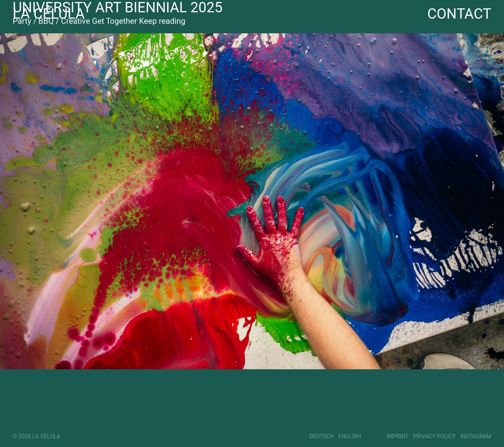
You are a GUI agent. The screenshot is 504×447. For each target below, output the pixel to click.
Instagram (476, 437)
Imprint (398, 437)
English (350, 437)
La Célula (49, 14)
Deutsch (321, 437)
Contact (459, 14)
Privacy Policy (434, 437)
